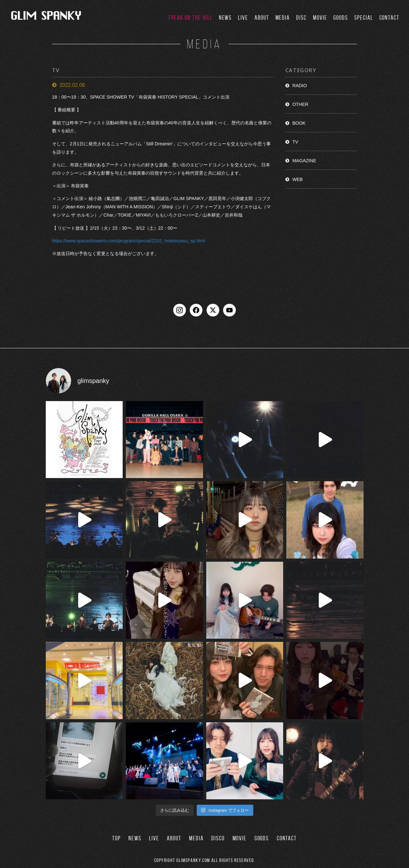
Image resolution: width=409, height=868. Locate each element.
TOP (116, 838)
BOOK (299, 123)
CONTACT (389, 18)
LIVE (243, 18)
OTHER (300, 104)
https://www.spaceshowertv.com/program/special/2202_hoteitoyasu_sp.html (129, 241)
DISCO (218, 838)
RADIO (300, 86)
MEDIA (283, 18)
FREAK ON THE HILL (191, 18)
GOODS (341, 18)
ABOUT (262, 18)
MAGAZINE (304, 161)
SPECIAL (364, 18)
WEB (298, 179)
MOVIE (320, 18)
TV (295, 142)
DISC (301, 18)
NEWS (225, 18)
